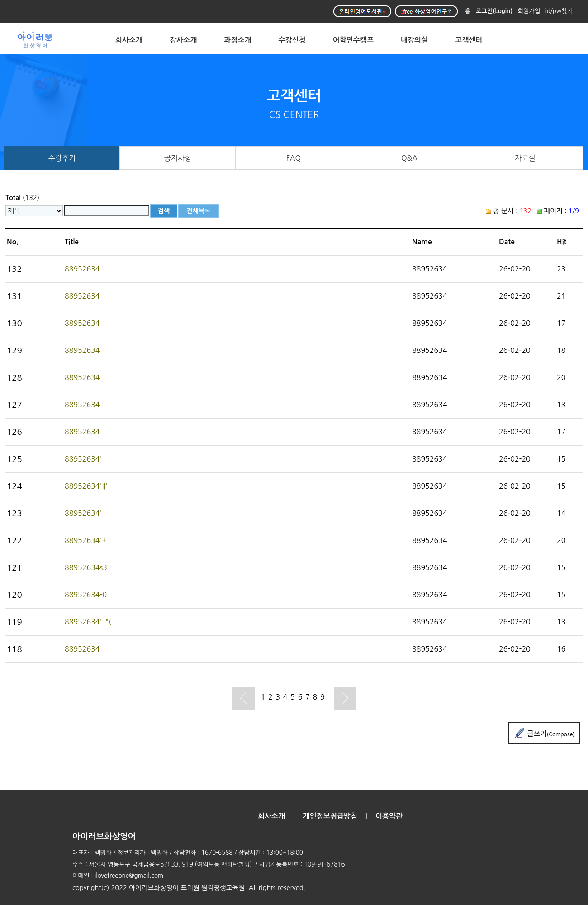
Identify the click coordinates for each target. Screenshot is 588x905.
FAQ (294, 158)
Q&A (409, 158)
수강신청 (292, 40)
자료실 (525, 158)
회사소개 (129, 40)
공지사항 (178, 158)
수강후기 (62, 158)
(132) (22, 198)
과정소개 (237, 40)
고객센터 (469, 40)
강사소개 (183, 40)
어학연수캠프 (353, 40)
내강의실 (414, 40)
